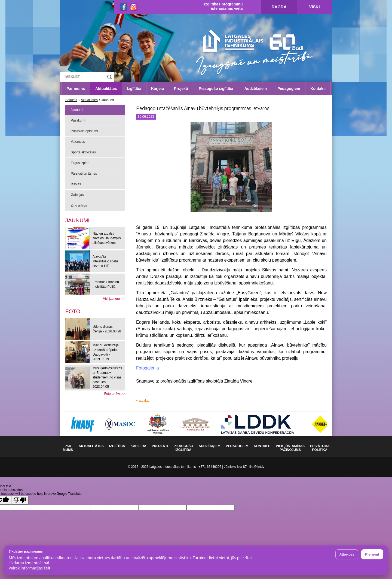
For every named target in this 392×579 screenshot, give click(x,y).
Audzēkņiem (256, 89)
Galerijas (77, 195)
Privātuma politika (320, 448)
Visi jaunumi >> (114, 299)
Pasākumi (78, 120)
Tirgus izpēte (80, 163)
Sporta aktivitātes (83, 152)
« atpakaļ (143, 401)
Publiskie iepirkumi (84, 131)
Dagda (279, 7)
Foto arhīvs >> (115, 394)
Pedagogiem (289, 89)
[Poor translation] (20, 500)
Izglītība (134, 89)
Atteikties (347, 554)
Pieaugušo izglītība (216, 89)
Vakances (78, 142)
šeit (47, 568)
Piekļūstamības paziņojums (290, 448)
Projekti (181, 89)
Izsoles (76, 184)
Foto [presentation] (73, 311)
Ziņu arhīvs (79, 205)
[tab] (73, 311)
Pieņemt (372, 554)
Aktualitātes (106, 89)
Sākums (71, 100)
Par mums (76, 89)
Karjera (158, 89)
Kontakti (318, 89)
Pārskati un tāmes (84, 174)
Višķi (314, 7)
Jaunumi (77, 110)
